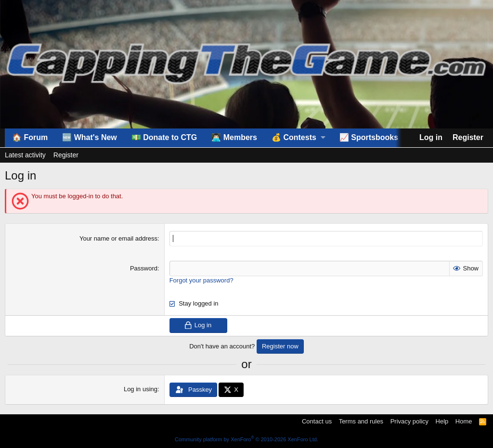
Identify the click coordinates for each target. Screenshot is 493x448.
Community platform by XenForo (246, 439)
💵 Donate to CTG (164, 137)
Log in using (141, 389)
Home (464, 421)
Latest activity (25, 155)
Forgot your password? (201, 280)
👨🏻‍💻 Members (234, 137)
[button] (298, 138)
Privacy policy (409, 421)
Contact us (317, 421)
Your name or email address (118, 238)
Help (442, 421)
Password (144, 268)
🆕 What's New (90, 137)
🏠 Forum (30, 137)
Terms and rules (361, 421)
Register (66, 155)
